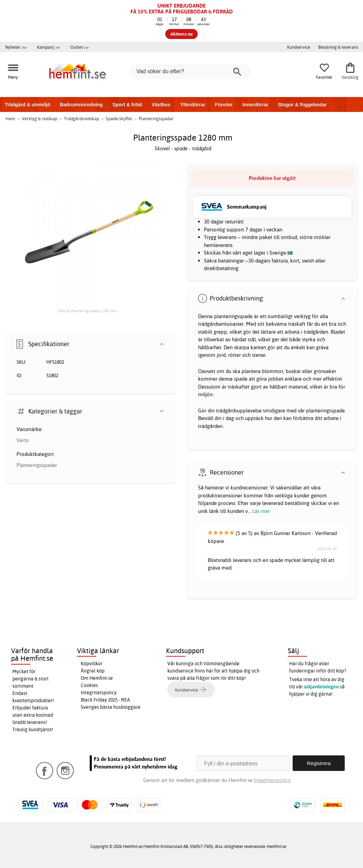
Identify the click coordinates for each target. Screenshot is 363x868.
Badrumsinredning (81, 105)
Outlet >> (80, 47)
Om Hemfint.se (97, 678)
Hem (10, 118)
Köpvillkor (92, 664)
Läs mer (261, 511)
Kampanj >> (48, 47)
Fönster (224, 105)
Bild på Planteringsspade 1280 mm (87, 311)
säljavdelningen (321, 687)
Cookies (89, 685)
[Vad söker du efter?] (190, 71)
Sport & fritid (127, 105)
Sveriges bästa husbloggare (111, 707)
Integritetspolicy (99, 693)
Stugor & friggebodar (302, 105)
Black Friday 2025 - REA (105, 700)
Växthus (161, 105)
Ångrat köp (93, 671)
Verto (23, 440)
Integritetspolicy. (273, 780)
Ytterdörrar (193, 105)
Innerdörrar (255, 105)
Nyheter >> (16, 47)
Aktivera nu (181, 34)
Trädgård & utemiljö (27, 105)
